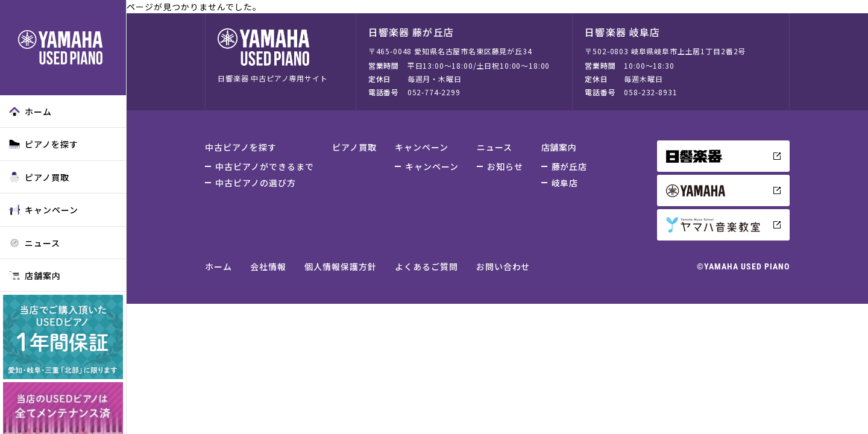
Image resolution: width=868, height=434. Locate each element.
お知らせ (505, 166)
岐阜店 (565, 183)
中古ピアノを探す (241, 147)
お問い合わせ (503, 266)
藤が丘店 (570, 166)
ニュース (35, 243)
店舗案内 (35, 275)
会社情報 (268, 266)
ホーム (30, 112)
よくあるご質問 (426, 266)
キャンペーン (44, 210)
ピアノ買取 (39, 177)
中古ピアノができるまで (265, 166)
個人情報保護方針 (341, 266)
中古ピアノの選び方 (256, 183)
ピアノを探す (44, 144)
